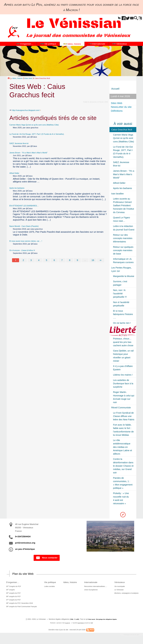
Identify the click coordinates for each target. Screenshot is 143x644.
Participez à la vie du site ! (128, 636)
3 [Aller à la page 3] (30, 260)
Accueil (115, 89)
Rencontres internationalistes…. (98, 587)
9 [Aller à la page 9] (78, 260)
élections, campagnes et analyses (127, 594)
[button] (112, 18)
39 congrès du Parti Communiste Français (21, 607)
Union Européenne (93, 590)
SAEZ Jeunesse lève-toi (22, 143)
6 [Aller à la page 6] (54, 260)
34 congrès (10, 590)
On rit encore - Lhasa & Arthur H (26, 250)
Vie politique (50, 583)
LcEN (73, 620)
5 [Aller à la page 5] (46, 260)
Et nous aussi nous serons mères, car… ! (31, 241)
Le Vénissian (120, 590)
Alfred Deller (16, 173)
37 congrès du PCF (13, 600)
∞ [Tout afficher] (101, 260)
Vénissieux (122, 583)
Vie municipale (120, 587)
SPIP (94, 624)
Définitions (117, 111)
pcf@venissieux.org (25, 543)
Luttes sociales (47, 587)
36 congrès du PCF (13, 597)
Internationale (95, 583)
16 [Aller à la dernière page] (94, 260)
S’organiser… (14, 583)
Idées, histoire (17, 78)
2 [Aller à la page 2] (23, 260)
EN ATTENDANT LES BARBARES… (28, 206)
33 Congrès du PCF (13, 587)
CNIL (67, 620)
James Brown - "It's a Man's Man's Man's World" (34, 152)
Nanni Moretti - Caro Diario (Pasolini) (28, 226)
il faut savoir (89, 620)
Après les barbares (19, 188)
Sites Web (28, 78)
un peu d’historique (25, 549)
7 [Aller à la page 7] (62, 260)
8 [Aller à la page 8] (70, 260)
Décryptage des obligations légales (108, 620)
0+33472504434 (23, 537)
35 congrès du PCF (13, 594)
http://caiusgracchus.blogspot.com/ (30, 110)
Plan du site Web (26, 574)
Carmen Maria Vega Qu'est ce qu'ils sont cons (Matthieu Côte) (41, 125)
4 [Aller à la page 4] (38, 260)
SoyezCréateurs (81, 624)
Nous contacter (47, 558)
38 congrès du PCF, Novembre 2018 (19, 604)
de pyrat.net (66, 624)
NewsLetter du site (122, 107)
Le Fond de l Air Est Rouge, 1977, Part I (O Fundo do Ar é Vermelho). (45, 134)
